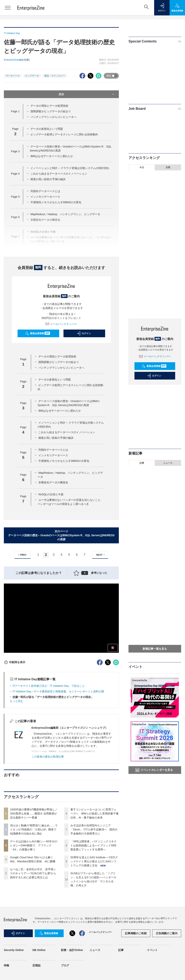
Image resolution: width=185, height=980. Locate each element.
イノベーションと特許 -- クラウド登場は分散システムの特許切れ (70, 168)
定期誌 (36, 965)
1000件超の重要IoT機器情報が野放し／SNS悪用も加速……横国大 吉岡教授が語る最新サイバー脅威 (34, 813)
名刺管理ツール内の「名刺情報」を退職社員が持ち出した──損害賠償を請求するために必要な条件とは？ (154, 598)
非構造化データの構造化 (53, 482)
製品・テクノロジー (55, 76)
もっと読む (17, 701)
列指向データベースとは (45, 191)
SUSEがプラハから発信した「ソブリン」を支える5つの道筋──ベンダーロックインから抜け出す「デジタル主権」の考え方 (158, 304)
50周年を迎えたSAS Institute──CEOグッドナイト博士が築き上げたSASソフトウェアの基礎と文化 (94, 861)
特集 (7, 965)
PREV (22, 555)
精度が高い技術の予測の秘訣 (48, 179)
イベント (152, 950)
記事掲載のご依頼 (136, 933)
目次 (87, 94)
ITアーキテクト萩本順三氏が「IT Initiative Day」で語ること (49, 686)
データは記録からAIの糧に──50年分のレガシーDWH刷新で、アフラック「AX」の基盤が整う (34, 845)
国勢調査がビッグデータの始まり (51, 111)
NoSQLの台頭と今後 (51, 494)
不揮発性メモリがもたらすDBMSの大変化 (56, 202)
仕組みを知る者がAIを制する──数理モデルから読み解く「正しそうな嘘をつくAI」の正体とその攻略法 (154, 616)
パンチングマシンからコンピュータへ (53, 117)
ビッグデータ (32, 76)
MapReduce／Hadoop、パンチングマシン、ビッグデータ (65, 214)
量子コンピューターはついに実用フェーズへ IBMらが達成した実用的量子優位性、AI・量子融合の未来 (94, 813)
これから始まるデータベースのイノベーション (59, 174)
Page (15, 111)
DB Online (39, 950)
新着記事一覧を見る (155, 649)
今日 (142, 167)
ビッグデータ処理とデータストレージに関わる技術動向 (64, 134)
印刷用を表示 (15, 662)
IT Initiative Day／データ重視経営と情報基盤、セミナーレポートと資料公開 (58, 691)
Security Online (14, 950)
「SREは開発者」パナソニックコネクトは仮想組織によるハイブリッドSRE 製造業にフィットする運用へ (95, 845)
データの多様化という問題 (47, 129)
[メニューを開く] (8, 8)
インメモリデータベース (45, 197)
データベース (13, 76)
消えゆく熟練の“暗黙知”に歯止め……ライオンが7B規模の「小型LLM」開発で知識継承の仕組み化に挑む (34, 829)
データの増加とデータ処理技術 (49, 106)
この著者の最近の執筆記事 (48, 757)
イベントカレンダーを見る (154, 770)
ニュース (168, 463)
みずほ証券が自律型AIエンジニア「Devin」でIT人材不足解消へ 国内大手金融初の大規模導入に (94, 829)
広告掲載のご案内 (167, 933)
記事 (142, 463)
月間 (168, 167)
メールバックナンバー (61, 324)
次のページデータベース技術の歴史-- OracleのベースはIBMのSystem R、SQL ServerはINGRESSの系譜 (61, 535)
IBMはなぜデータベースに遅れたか (52, 156)
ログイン (84, 333)
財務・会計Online (72, 950)
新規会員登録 (38, 333)
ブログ (65, 965)
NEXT (101, 555)
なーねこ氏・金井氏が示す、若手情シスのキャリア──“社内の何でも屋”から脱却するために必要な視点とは (33, 873)
